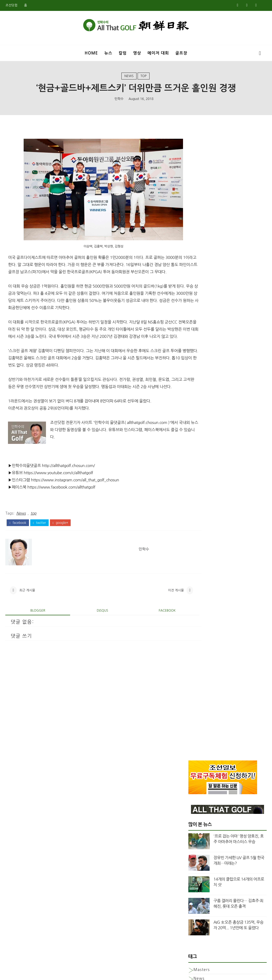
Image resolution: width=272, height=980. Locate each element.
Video (200, 373)
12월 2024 (197, 462)
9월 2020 (196, 759)
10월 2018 (197, 905)
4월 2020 (196, 791)
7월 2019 (196, 848)
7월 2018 (196, 924)
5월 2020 (196, 785)
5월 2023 (196, 582)
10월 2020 (197, 753)
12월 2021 (197, 677)
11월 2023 (197, 544)
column (202, 382)
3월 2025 (196, 443)
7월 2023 (196, 570)
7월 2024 (196, 494)
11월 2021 (197, 684)
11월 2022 (197, 620)
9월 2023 (196, 557)
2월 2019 (196, 880)
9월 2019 (196, 835)
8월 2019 (196, 842)
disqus (93, 637)
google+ (60, 547)
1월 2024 (196, 532)
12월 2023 (197, 538)
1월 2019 (196, 886)
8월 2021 (196, 703)
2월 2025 (196, 449)
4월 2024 (196, 513)
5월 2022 (196, 646)
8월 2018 (196, 918)
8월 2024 (196, 487)
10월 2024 (197, 475)
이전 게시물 (158, 616)
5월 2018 (196, 937)
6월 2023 (196, 576)
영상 (137, 53)
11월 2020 (197, 747)
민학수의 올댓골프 (132, 973)
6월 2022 (196, 639)
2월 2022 (196, 664)
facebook (18, 547)
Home (91, 53)
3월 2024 (196, 519)
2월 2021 (196, 728)
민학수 (119, 101)
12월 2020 (197, 741)
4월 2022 (196, 652)
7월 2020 (196, 772)
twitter (39, 547)
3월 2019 (196, 873)
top (144, 78)
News (129, 78)
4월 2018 (196, 943)
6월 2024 (196, 500)
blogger (35, 637)
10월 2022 (197, 627)
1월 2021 (196, 734)
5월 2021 (196, 715)
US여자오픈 (204, 355)
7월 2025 (196, 418)
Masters (202, 337)
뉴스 (108, 53)
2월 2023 (196, 601)
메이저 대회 (158, 53)
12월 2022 (197, 614)
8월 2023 (196, 563)
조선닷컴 (11, 5)
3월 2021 (196, 722)
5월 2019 (196, 861)
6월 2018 (196, 930)
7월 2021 (196, 709)
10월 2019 (197, 829)
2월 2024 (196, 525)
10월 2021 (197, 690)
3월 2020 (196, 797)
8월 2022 (196, 633)
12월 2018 (197, 892)
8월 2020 (196, 766)
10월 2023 (197, 551)
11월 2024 (197, 469)
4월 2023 (196, 589)
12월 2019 (197, 817)
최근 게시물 (27, 616)
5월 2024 (196, 507)
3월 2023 (196, 595)
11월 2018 (197, 899)
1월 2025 (196, 456)
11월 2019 (197, 823)
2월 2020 (196, 804)
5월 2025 (196, 431)
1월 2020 (196, 810)
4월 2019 (196, 867)
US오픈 (200, 364)
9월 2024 (196, 481)
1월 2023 (196, 608)
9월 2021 (196, 696)
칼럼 (123, 53)
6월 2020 (196, 779)
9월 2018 (196, 911)
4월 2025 (196, 437)
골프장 (181, 53)
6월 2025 (196, 424)
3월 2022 (196, 658)
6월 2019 (196, 854)
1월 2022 (196, 671)
